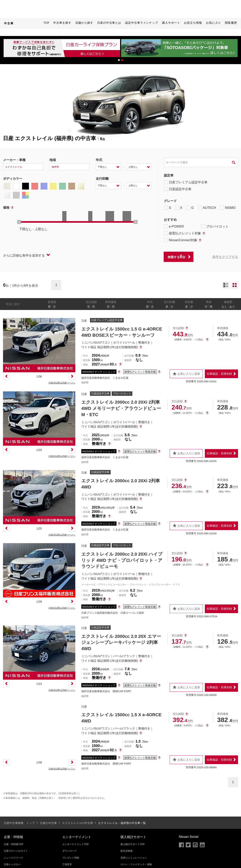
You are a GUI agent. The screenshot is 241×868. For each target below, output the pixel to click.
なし (224, 307)
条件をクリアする (225, 257)
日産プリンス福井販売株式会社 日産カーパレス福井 (113, 613)
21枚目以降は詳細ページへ (62, 383)
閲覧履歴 (231, 23)
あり (232, 307)
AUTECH (207, 208)
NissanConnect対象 (183, 240)
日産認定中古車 (178, 189)
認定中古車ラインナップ (142, 23)
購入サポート (171, 23)
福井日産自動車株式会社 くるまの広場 (105, 378)
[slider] (19, 222)
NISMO (228, 208)
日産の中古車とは (109, 23)
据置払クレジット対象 (185, 233)
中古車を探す (62, 23)
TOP (46, 23)
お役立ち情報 (193, 23)
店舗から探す (84, 23)
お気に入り (214, 23)
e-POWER (174, 226)
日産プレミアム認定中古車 (186, 182)
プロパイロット (215, 226)
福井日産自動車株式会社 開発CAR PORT (106, 691)
